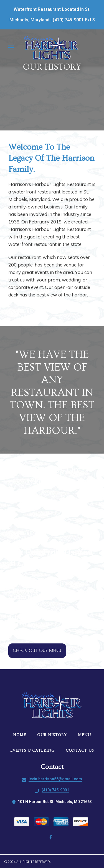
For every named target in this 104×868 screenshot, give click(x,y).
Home (21, 735)
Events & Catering (34, 751)
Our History (54, 735)
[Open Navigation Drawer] (11, 47)
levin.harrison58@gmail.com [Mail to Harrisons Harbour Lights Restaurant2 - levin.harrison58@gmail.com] (55, 779)
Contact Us (82, 751)
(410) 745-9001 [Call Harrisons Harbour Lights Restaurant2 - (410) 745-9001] (55, 790)
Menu (86, 735)
